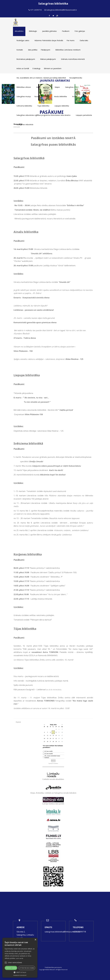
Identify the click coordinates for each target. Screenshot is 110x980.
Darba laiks (84, 40)
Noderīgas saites (23, 40)
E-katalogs (36, 68)
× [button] (35, 940)
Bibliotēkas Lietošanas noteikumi (68, 50)
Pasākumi (66, 31)
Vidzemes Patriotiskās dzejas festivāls (49, 40)
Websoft (52, 970)
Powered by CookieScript (20, 975)
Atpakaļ (18, 722)
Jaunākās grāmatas (49, 31)
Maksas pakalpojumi (48, 59)
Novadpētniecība (76, 78)
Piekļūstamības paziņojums (53, 967)
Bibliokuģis (33, 31)
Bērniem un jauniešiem (53, 68)
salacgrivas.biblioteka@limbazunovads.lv (62, 932)
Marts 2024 (18, 124)
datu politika (33, 50)
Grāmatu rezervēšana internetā (73, 59)
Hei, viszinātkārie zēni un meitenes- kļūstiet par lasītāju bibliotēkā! (41, 78)
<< (44, 725)
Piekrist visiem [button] (11, 968)
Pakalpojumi (45, 50)
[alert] (20, 958)
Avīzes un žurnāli (23, 68)
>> (62, 725)
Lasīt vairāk (20, 958)
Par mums (71, 40)
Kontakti (20, 50)
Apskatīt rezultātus (53, 763)
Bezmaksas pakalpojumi (26, 59)
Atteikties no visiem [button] (27, 968)
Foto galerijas (80, 31)
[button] (20, 972)
